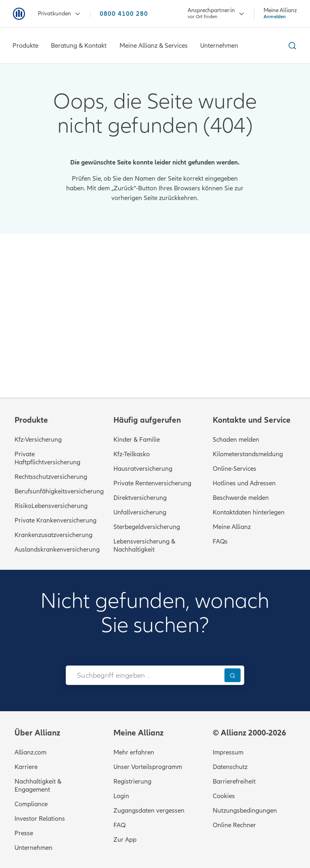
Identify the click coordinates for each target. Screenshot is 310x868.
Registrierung (132, 782)
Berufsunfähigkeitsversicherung (59, 491)
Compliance (31, 804)
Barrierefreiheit (234, 782)
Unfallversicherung (140, 512)
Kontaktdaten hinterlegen (249, 512)
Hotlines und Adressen (244, 483)
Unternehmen (34, 848)
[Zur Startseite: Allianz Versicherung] (19, 14)
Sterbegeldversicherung (147, 527)
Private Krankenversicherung (56, 520)
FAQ (119, 825)
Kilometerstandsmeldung (248, 454)
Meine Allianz (232, 527)
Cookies (224, 796)
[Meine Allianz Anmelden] (280, 13)
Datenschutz (230, 767)
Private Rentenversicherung (152, 483)
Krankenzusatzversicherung (53, 535)
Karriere (26, 767)
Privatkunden (59, 14)
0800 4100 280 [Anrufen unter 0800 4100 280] (124, 14)
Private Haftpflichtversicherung (47, 458)
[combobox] (143, 675)
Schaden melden (236, 440)
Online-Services (235, 469)
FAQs (220, 541)
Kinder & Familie (137, 440)
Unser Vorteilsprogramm (148, 767)
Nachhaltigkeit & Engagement (38, 786)
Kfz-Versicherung (38, 440)
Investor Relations (40, 819)
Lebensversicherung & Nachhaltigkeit (144, 546)
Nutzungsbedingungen (245, 811)
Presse (24, 833)
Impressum (228, 752)
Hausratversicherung (143, 469)
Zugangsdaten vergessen (149, 811)
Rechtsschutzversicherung (51, 477)
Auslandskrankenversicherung (57, 550)
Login (121, 796)
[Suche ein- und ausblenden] (291, 46)
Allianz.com (30, 752)
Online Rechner (234, 825)
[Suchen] (232, 675)
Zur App (125, 840)
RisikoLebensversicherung (51, 506)
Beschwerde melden (241, 498)
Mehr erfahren (134, 752)
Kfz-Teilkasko (132, 454)
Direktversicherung (140, 498)
